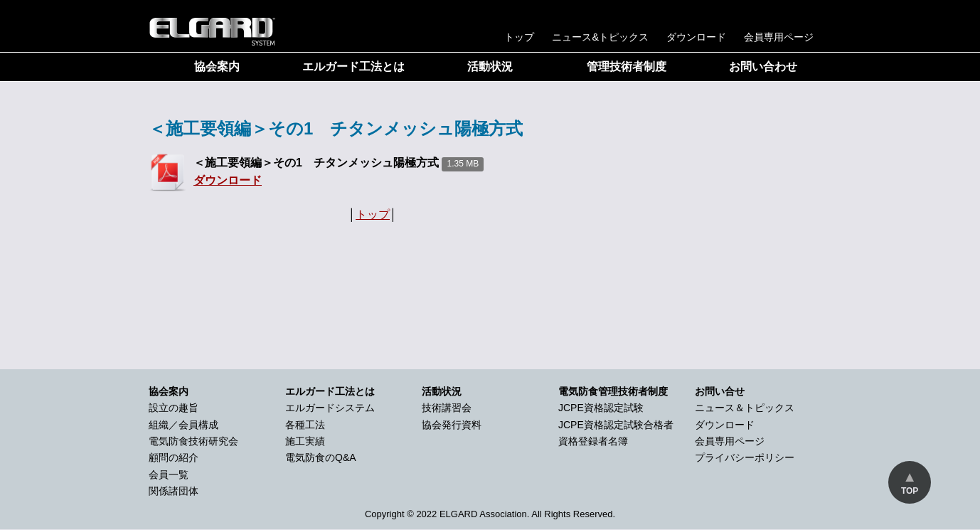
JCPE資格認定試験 (601, 408)
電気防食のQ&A (321, 457)
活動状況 (490, 67)
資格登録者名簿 (593, 441)
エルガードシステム (330, 408)
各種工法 (305, 425)
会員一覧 (169, 475)
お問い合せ (720, 391)
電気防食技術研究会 (193, 441)
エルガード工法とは (353, 67)
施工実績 (305, 441)
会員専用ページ (779, 37)
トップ (519, 37)
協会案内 (217, 67)
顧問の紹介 (174, 457)
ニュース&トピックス (600, 37)
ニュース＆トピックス (745, 408)
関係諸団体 (174, 491)
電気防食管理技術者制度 (613, 391)
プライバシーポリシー (745, 457)
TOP (910, 491)
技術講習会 (447, 408)
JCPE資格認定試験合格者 (616, 425)
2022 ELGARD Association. (473, 514)
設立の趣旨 (174, 408)
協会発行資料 (452, 425)
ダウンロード (696, 37)
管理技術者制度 (627, 67)
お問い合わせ (763, 67)
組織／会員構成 (183, 425)
